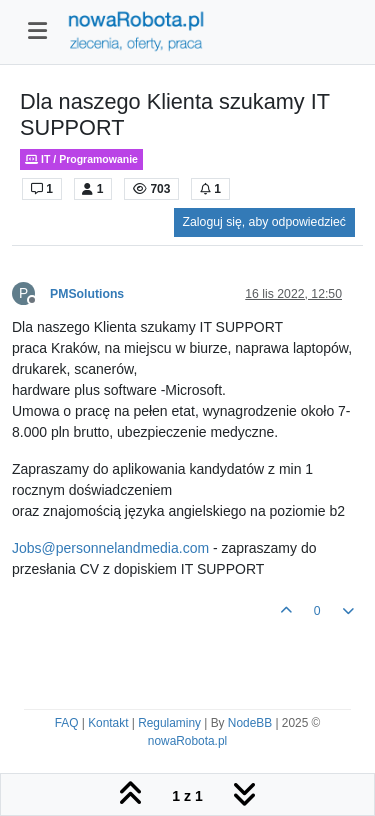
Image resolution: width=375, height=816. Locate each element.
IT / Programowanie (81, 159)
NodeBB (250, 723)
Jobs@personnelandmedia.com (110, 548)
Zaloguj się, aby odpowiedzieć (264, 222)
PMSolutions (87, 294)
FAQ (67, 723)
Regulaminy (169, 723)
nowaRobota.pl (187, 741)
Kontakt (108, 723)
